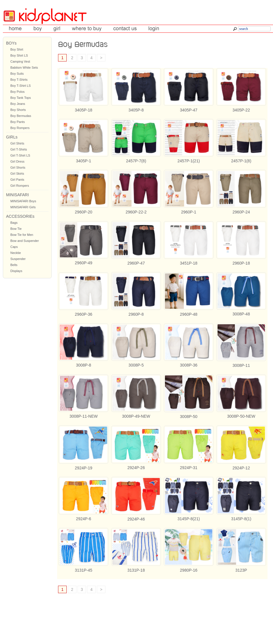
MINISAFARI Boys (23, 201)
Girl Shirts (17, 143)
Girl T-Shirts (19, 149)
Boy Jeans (18, 104)
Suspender (18, 259)
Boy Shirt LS (19, 55)
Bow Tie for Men (22, 235)
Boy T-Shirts (19, 80)
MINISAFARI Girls (23, 207)
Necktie (16, 253)
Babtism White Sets (24, 68)
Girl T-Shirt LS (20, 155)
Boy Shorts (18, 110)
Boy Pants (18, 122)
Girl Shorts (18, 167)
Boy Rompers (20, 128)
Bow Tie (16, 229)
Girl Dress (17, 161)
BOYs (11, 43)
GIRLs (12, 137)
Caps (14, 247)
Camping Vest (20, 61)
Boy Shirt (17, 49)
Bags (14, 223)
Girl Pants (17, 180)
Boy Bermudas (21, 116)
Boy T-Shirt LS (21, 86)
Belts (14, 265)
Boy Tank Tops (21, 98)
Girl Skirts (17, 173)
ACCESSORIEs (20, 216)
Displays (16, 271)
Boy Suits (17, 74)
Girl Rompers (20, 186)
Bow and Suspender (25, 241)
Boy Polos (18, 92)
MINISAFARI (17, 195)
